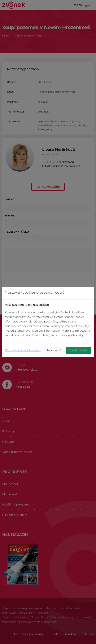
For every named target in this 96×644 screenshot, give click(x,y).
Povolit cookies (79, 350)
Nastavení (54, 350)
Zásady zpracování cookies (23, 350)
